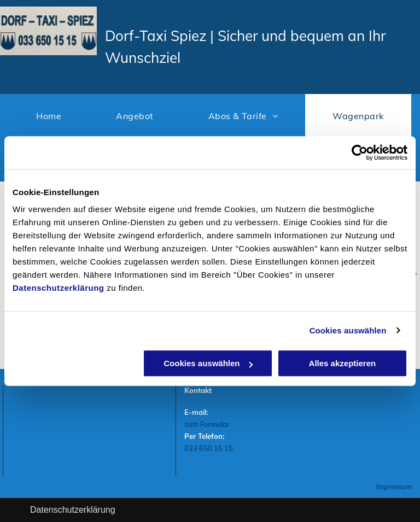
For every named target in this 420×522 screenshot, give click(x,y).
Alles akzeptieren (343, 363)
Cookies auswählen (348, 330)
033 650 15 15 (209, 448)
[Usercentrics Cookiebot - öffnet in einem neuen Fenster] (360, 153)
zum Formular (207, 424)
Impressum (394, 486)
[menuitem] (49, 116)
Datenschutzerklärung (59, 288)
